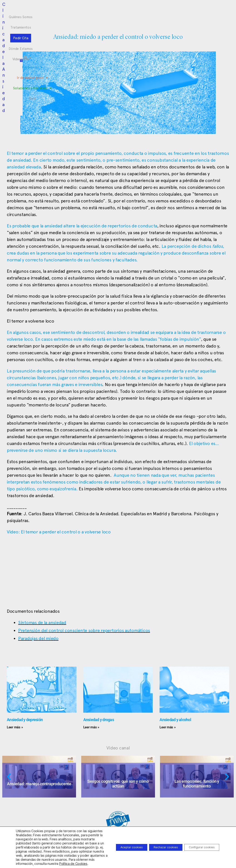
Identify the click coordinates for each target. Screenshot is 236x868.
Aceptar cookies (113, 841)
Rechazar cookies (155, 841)
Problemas (68, 17)
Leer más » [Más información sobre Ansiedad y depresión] (15, 727)
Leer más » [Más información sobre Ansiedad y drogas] (91, 727)
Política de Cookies (55, 864)
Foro (164, 17)
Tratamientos (89, 9)
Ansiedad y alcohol (175, 720)
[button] (202, 18)
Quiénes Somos (61, 9)
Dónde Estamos (138, 9)
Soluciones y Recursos (138, 17)
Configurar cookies (198, 841)
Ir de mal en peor (99, 17)
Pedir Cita (112, 9)
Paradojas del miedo (38, 638)
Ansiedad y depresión (25, 720)
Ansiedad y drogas (99, 720)
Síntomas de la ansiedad (42, 622)
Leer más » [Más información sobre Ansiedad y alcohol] (167, 727)
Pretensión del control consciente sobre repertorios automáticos (84, 630)
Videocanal (164, 9)
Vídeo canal (118, 748)
